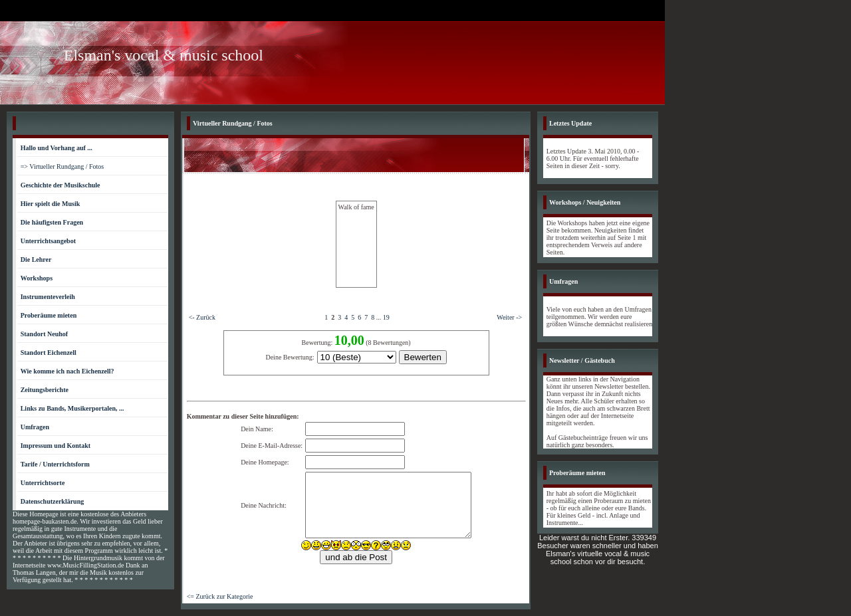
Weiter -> (509, 317)
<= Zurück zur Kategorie (220, 596)
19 (386, 317)
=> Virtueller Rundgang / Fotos (62, 166)
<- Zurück (202, 317)
